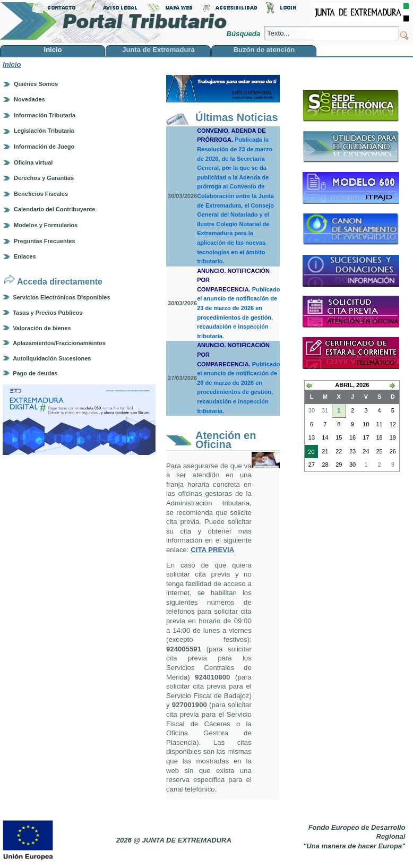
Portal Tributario (114, 22)
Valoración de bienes (42, 328)
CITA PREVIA (212, 550)
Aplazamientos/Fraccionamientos (59, 343)
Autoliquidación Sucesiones (52, 358)
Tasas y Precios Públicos (48, 313)
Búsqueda (244, 34)
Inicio (12, 65)
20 (309, 453)
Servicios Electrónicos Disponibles (61, 297)
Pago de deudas (35, 373)
